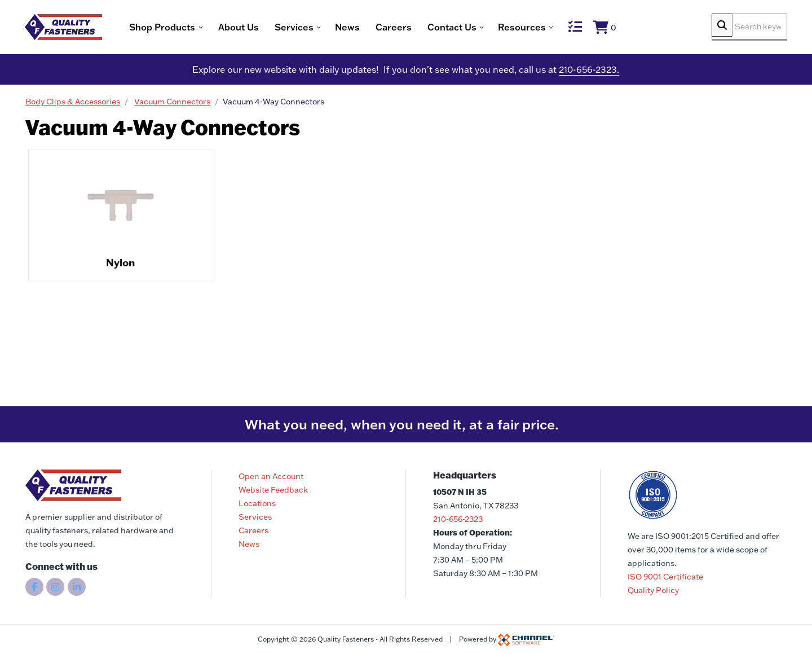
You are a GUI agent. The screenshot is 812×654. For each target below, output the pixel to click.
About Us (271, 28)
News (380, 28)
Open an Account (271, 476)
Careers (426, 28)
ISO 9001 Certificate (665, 577)
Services (255, 517)
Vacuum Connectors (172, 104)
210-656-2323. (589, 72)
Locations (257, 503)
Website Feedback (273, 490)
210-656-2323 (458, 519)
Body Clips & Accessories (73, 104)
